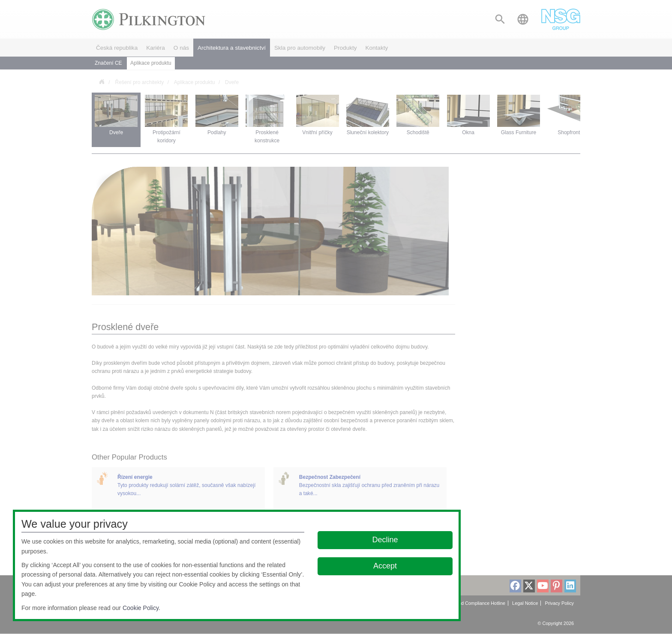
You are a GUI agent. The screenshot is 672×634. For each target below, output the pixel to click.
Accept (385, 566)
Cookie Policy (141, 608)
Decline (385, 540)
